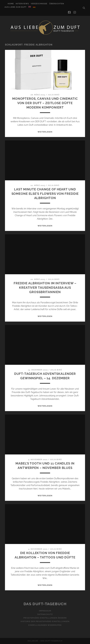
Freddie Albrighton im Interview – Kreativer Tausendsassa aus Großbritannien (45, 288)
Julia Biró (54, 95)
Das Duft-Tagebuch (45, 604)
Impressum (45, 611)
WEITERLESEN (45, 132)
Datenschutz (45, 614)
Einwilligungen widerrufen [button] (45, 625)
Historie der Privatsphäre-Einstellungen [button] (45, 621)
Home (11, 4)
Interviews (22, 4)
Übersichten (57, 4)
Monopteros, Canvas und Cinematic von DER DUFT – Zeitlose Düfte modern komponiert (45, 103)
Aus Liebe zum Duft (16, 7)
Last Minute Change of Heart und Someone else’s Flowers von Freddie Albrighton (45, 194)
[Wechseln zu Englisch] (30, 7)
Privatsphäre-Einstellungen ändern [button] (45, 618)
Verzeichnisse (39, 4)
